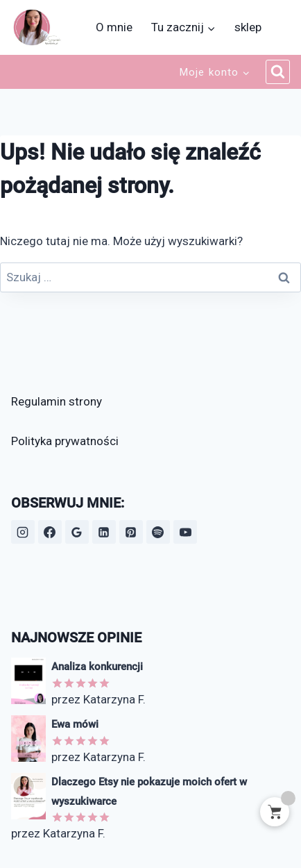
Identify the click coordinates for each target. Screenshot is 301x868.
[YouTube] (185, 532)
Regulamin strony (57, 401)
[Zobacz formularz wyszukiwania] (278, 72)
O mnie (114, 27)
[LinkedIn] (104, 532)
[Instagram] (23, 532)
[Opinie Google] (77, 532)
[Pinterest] (131, 532)
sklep (248, 27)
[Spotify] (158, 532)
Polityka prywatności (65, 441)
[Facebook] (50, 532)
